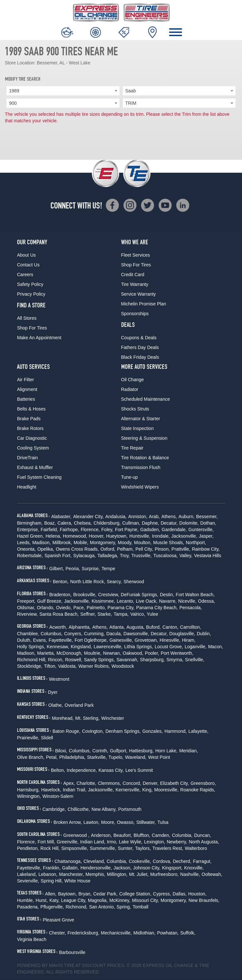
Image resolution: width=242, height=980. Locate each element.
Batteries (26, 399)
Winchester (113, 718)
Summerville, (103, 848)
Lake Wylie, (131, 842)
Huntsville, (140, 536)
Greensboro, (203, 783)
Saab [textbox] (131, 91)
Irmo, (112, 842)
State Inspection (137, 428)
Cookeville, (140, 861)
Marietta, (46, 653)
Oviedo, (64, 608)
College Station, (135, 894)
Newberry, (177, 842)
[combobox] (63, 91)
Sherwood (134, 582)
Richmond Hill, (32, 660)
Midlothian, (145, 933)
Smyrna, (175, 660)
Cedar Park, (105, 894)
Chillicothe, (79, 809)
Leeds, (24, 543)
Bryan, (85, 894)
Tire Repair (132, 448)
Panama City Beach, (157, 608)
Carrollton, (191, 627)
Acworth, (58, 627)
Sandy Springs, (100, 660)
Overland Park (79, 705)
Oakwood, (133, 653)
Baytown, (67, 894)
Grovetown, (146, 640)
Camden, (161, 835)
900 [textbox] (13, 103)
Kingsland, (81, 647)
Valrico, (138, 614)
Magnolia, (98, 900)
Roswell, (74, 660)
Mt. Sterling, (87, 718)
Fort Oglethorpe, (91, 640)
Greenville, (68, 842)
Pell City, (144, 549)
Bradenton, (60, 595)
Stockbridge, (30, 666)
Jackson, (122, 868)
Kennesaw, (58, 647)
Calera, (65, 523)
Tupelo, (116, 757)
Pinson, (162, 549)
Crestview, (109, 595)
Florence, (90, 530)
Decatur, (169, 523)
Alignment (27, 389)
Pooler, (152, 653)
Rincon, (56, 660)
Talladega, (108, 556)
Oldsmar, (26, 608)
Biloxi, (61, 751)
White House (78, 881)
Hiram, (189, 640)
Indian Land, (93, 842)
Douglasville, (182, 634)
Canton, (171, 627)
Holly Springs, (31, 647)
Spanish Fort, (58, 556)
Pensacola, (191, 608)
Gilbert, (57, 569)
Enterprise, (28, 530)
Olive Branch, (31, 757)
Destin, (167, 595)
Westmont (59, 679)
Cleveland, (94, 861)
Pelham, (125, 549)
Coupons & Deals (139, 338)
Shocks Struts (135, 409)
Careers (25, 275)
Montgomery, (103, 543)
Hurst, (42, 900)
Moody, (125, 543)
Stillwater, (146, 822)
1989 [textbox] (14, 91)
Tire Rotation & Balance (145, 458)
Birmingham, (30, 523)
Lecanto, (126, 601)
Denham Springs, (123, 731)
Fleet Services (136, 255)
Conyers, (73, 634)
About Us (26, 255)
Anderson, (101, 835)
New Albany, (104, 809)
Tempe (108, 569)
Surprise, (91, 569)
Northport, (196, 543)
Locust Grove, (169, 647)
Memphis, (96, 874)
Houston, (197, 894)
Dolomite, (189, 523)
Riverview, (27, 614)
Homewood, (75, 536)
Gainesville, (121, 640)
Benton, (61, 582)
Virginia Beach (32, 939)
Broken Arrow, (68, 822)
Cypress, (162, 894)
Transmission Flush (141, 467)
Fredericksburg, (83, 933)
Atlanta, (117, 627)
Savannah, (128, 660)
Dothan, (208, 523)
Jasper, (206, 536)
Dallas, (180, 894)
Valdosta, (67, 666)
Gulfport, (119, 751)
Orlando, (46, 608)
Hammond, (176, 731)
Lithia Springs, (139, 647)
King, (148, 790)
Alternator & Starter (141, 419)
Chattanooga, (68, 861)
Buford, (154, 627)
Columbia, (182, 835)
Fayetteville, (61, 640)
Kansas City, (111, 770)
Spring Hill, (52, 881)
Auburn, (186, 517)
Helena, (53, 536)
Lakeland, (27, 874)
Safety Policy (30, 284)
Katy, (55, 900)
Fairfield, (50, 530)
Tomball (140, 907)
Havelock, (51, 790)
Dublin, (204, 634)
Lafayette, (198, 731)
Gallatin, (71, 868)
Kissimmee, (103, 601)
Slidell (47, 738)
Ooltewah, (212, 874)
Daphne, (150, 523)
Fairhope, (70, 530)
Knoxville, (194, 868)
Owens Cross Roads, (77, 549)
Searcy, (114, 582)
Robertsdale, (30, 556)
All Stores (27, 318)
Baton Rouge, (66, 731)
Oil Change (133, 380)
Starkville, (97, 757)
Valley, (186, 556)
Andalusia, (116, 517)
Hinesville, (170, 640)
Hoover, (97, 536)
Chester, (57, 933)
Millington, (117, 874)
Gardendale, (174, 530)
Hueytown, (117, 536)
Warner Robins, (94, 666)
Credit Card (133, 275)
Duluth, (24, 640)
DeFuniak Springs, (140, 595)
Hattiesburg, (141, 751)
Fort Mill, (47, 842)
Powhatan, (168, 933)
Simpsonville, (75, 848)
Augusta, (135, 627)
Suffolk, (188, 933)
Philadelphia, (72, 757)
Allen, (51, 894)
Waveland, (136, 757)
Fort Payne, (127, 530)
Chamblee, (28, 634)
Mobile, (81, 543)
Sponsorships (135, 314)
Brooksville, (85, 595)
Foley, (107, 530)
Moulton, (143, 543)
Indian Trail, (75, 790)
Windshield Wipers (140, 487)
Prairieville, (28, 738)
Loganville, (196, 647)
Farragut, (202, 861)
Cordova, (162, 861)
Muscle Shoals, (169, 543)
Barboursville (72, 952)
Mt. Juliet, (139, 874)
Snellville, (195, 660)
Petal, (52, 757)
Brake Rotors (30, 428)
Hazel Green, (30, 536)
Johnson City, (147, 868)
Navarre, (168, 601)
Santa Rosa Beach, (59, 614)
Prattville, (181, 549)
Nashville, (190, 874)
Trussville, (142, 556)
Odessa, (206, 601)
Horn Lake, (166, 751)
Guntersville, (201, 530)
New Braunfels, (204, 900)
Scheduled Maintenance (146, 399)
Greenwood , (76, 835)
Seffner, (88, 614)
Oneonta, (26, 549)
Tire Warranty (135, 284)
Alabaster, (61, 517)
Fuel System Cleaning (39, 477)
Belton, (58, 770)
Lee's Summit (139, 770)
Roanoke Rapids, (198, 790)
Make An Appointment (39, 338)
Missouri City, (145, 900)
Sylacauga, (85, 556)
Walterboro (196, 848)
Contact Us (28, 265)
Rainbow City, (206, 549)
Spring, (124, 907)
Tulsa (163, 822)
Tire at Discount (85, 965)
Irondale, (161, 536)
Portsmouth (130, 809)
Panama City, (121, 608)
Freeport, (26, 601)
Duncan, (203, 835)
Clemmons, (110, 783)
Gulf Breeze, (50, 601)
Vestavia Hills (208, 556)
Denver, (150, 783)
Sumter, (126, 848)
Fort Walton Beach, (195, 595)
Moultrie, (93, 653)
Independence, (82, 770)
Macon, (216, 647)
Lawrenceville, (108, 647)
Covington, (93, 731)
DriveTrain (27, 458)
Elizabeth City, (175, 783)
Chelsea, (83, 523)
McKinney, (120, 900)
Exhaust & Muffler (35, 467)
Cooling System (33, 448)
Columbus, (52, 634)
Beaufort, (123, 835)
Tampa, (121, 614)
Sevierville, (28, 881)
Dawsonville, (136, 634)
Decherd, (182, 861)
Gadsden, (150, 530)
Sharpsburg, (152, 660)
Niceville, (187, 601)
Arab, (154, 517)
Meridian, (189, 751)
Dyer (53, 692)
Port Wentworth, (177, 653)
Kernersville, (128, 790)
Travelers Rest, (168, 848)
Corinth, (100, 751)
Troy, (125, 556)
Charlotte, (86, 783)
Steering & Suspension (144, 438)
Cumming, (94, 634)
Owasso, (126, 822)
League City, (74, 900)
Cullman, (131, 523)
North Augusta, (204, 842)
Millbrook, (62, 543)
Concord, (132, 783)
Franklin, (52, 868)
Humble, (25, 900)
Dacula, (114, 634)
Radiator (130, 389)
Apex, (69, 783)
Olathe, (56, 705)
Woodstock (123, 666)
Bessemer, (207, 517)
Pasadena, (28, 907)
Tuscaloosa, (166, 556)
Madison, (42, 543)
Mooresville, (167, 790)
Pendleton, (28, 848)
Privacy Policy (31, 294)
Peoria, (73, 569)
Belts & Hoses (31, 409)
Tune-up (130, 477)
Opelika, (46, 549)
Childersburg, (107, 523)
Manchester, (71, 874)
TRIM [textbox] (131, 103)
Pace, (79, 608)
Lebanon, (48, 874)
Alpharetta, (80, 627)
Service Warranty (139, 294)
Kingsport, (172, 868)
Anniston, (138, 517)
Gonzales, (153, 731)
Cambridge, (54, 809)
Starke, (105, 614)
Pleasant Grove (58, 920)
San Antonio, (102, 907)
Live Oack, (147, 601)
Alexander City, (88, 517)
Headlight (27, 487)
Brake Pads (29, 419)
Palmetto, (96, 608)
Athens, (169, 517)
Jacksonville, (184, 536)
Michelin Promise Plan (144, 304)
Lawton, (91, 822)
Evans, (40, 640)
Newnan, (112, 653)
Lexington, (155, 842)
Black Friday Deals (140, 357)
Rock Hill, (50, 848)
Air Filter (25, 380)
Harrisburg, (28, 790)
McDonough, (69, 653)
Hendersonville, (96, 868)
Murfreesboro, (164, 874)
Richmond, (76, 907)
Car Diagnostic (32, 438)
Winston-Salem (58, 796)
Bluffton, (142, 835)
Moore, (108, 822)
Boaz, (50, 523)
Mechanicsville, (116, 933)
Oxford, (108, 549)
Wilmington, (29, 796)
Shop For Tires (32, 328)
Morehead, (63, 718)
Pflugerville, (52, 907)
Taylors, (143, 848)
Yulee (153, 614)
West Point (159, 757)
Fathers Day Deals (140, 347)
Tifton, (50, 666)
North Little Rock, (87, 582)
